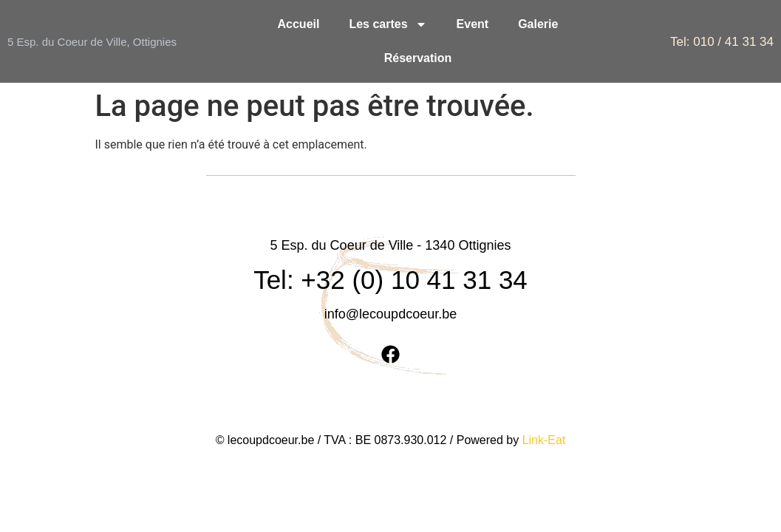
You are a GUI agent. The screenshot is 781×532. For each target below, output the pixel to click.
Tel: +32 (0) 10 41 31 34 (390, 246)
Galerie (538, 24)
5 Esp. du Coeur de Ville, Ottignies (92, 42)
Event (473, 24)
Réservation (418, 58)
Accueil (299, 24)
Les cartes (388, 24)
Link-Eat (544, 406)
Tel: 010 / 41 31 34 (722, 42)
